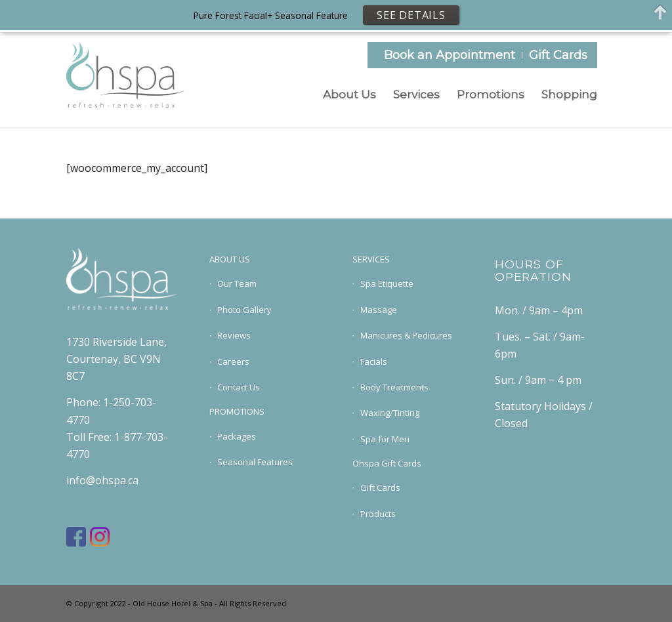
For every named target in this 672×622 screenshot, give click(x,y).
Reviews (234, 335)
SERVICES (371, 259)
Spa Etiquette (387, 283)
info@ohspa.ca (102, 480)
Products (378, 514)
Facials (374, 362)
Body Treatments (394, 387)
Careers (233, 362)
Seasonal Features (255, 462)
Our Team (237, 283)
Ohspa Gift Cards (387, 463)
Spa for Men (385, 439)
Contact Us (239, 387)
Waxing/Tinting (390, 413)
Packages (237, 436)
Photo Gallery (244, 310)
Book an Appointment (450, 55)
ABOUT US (230, 259)
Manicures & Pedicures (406, 335)
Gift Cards (558, 55)
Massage (379, 310)
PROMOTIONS (237, 411)
